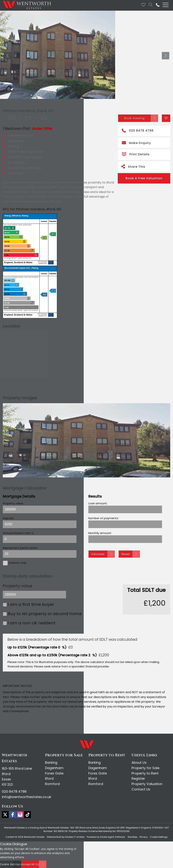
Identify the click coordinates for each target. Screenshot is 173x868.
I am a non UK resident (32, 623)
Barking (51, 763)
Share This (133, 166)
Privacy (144, 837)
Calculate (98, 554)
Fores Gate (54, 773)
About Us (139, 763)
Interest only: (18, 563)
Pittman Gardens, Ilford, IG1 (28, 111)
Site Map (132, 837)
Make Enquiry (136, 143)
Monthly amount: (100, 533)
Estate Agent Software (112, 837)
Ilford (49, 778)
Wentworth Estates (34, 837)
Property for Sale (145, 768)
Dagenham (54, 768)
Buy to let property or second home (45, 614)
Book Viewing (134, 118)
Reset (126, 554)
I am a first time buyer (31, 604)
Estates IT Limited (75, 837)
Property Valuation (147, 784)
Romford (52, 784)
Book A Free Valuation (144, 178)
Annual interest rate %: (18, 533)
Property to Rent (145, 773)
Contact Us (141, 789)
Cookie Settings (159, 837)
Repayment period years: (20, 548)
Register (138, 778)
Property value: (13, 503)
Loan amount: (98, 503)
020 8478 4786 (138, 130)
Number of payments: (104, 518)
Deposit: (8, 518)
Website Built (54, 837)
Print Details (136, 154)
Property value (18, 586)
